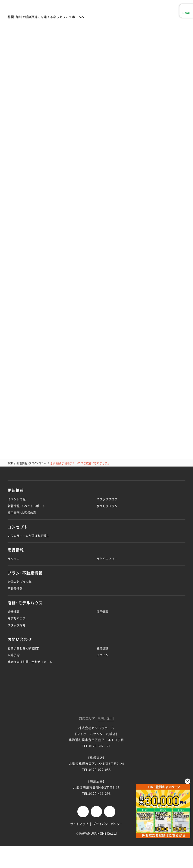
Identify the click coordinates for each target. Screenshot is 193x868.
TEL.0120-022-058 (96, 770)
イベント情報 (17, 499)
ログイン (102, 655)
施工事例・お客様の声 (22, 513)
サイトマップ (79, 824)
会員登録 (102, 648)
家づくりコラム (107, 506)
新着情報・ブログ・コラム (31, 463)
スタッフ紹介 (17, 625)
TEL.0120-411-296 (96, 794)
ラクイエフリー (107, 559)
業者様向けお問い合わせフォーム (30, 662)
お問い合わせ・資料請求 (23, 648)
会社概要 (14, 612)
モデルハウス (17, 618)
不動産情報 (15, 589)
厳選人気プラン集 (20, 582)
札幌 (101, 719)
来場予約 (14, 655)
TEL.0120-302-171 (96, 746)
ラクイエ (14, 559)
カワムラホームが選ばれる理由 (29, 536)
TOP (10, 463)
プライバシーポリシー (108, 824)
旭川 (110, 719)
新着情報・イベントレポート (26, 506)
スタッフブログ (107, 499)
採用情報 (102, 612)
